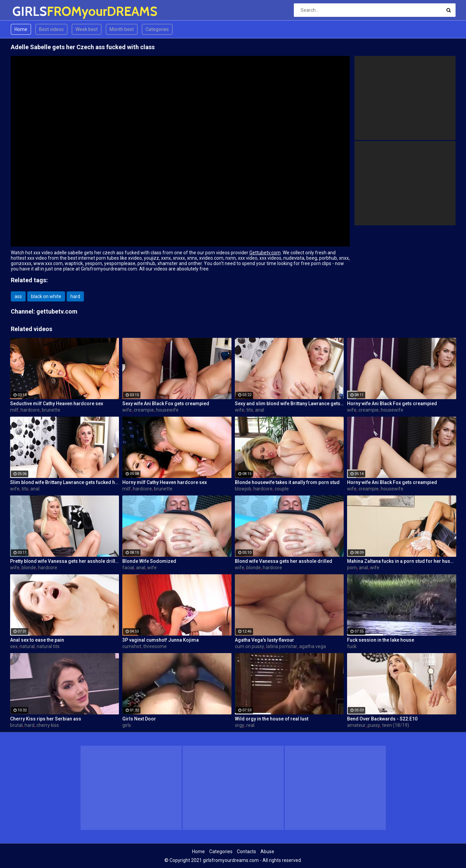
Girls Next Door (139, 719)
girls (127, 725)
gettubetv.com (57, 311)
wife (127, 410)
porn (352, 568)
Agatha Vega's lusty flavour (265, 640)
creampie (144, 410)
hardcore (30, 410)
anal (260, 410)
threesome (155, 646)
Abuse (267, 851)
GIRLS (30, 11)
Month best (122, 29)
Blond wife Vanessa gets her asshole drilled (284, 561)
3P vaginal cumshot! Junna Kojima (161, 640)
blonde (29, 568)
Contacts (246, 851)
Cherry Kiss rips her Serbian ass (46, 719)
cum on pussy (250, 646)
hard (75, 296)
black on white (46, 296)
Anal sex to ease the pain (37, 640)
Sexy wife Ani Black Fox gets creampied (166, 404)
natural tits (48, 646)
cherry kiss (48, 725)
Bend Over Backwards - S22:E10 (382, 719)
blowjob (243, 489)
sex (14, 646)
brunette (51, 410)
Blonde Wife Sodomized (149, 561)
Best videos (51, 29)
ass (18, 296)
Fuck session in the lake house (381, 640)
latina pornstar (282, 646)
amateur (356, 725)
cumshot (132, 646)
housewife (167, 410)
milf (14, 410)
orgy (240, 725)
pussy (374, 725)
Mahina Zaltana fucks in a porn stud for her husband (402, 561)
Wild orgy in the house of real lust (272, 719)
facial (128, 568)
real (250, 725)
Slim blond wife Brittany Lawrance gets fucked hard (65, 482)
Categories (157, 29)
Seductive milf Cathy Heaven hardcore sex (57, 404)
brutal (16, 725)
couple (282, 489)
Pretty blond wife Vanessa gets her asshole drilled (65, 561)
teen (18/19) (396, 725)
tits (250, 410)
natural (27, 646)
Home (21, 29)
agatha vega (313, 646)
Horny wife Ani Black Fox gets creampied (392, 404)
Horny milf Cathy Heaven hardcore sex (165, 482)
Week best (87, 29)
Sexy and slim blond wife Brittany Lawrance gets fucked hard (289, 404)
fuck (352, 646)
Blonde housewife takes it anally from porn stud (287, 482)
